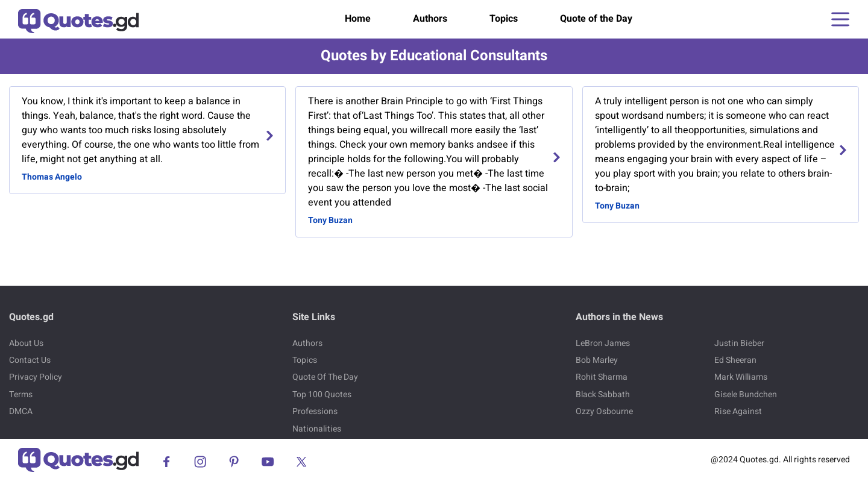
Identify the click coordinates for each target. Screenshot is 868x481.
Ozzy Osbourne (604, 411)
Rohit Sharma (602, 377)
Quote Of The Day (325, 377)
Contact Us (30, 360)
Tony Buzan (330, 220)
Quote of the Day (596, 19)
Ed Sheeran (735, 360)
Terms (21, 395)
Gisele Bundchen (746, 395)
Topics (504, 19)
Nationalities (317, 429)
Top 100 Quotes (322, 395)
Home (358, 19)
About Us (26, 343)
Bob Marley (597, 360)
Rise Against (738, 411)
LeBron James (603, 343)
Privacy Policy (36, 377)
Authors (430, 19)
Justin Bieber (739, 343)
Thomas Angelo (52, 177)
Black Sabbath (603, 395)
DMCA (21, 411)
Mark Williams (741, 377)
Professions (315, 411)
